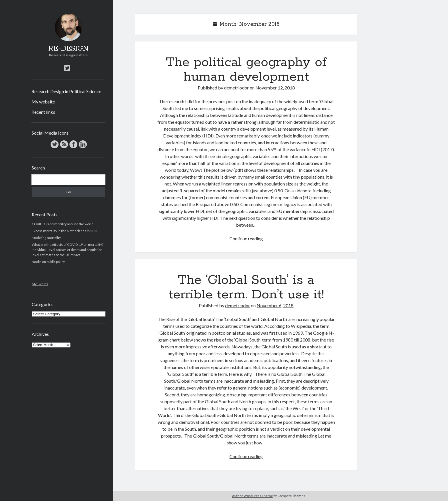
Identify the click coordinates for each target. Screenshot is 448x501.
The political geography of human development (246, 70)
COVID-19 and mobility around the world (63, 224)
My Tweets (40, 284)
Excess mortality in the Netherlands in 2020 (65, 231)
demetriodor (236, 88)
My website (43, 102)
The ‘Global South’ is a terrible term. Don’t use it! (246, 287)
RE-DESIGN (68, 49)
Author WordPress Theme (252, 496)
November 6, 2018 (275, 305)
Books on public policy (48, 262)
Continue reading (246, 238)
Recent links (43, 112)
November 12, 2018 (275, 88)
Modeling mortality (46, 238)
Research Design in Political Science (66, 91)
